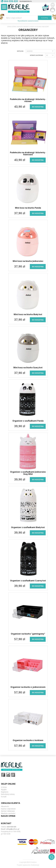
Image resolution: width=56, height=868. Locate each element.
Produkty (20, 27)
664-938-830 (12, 827)
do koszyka (38, 107)
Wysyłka (4, 790)
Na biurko (38, 27)
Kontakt (4, 797)
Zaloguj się (53, 5)
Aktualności (5, 806)
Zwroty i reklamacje (8, 811)
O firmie (4, 787)
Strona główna (12, 27)
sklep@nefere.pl (26, 1)
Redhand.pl (35, 865)
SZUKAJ (45, 18)
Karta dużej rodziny (8, 794)
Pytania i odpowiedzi (8, 809)
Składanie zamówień (8, 813)
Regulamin (5, 792)
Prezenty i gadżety (29, 27)
